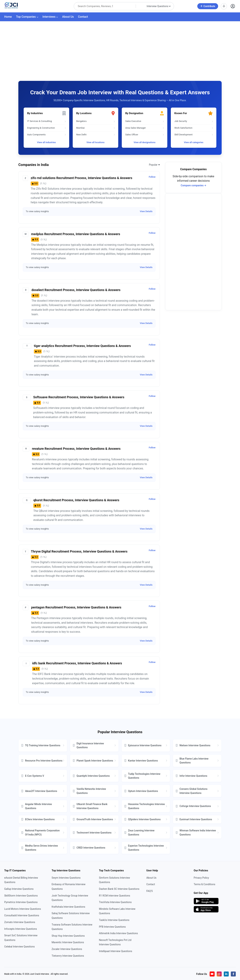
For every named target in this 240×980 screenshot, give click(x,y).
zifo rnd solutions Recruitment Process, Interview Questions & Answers (82, 178)
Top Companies (27, 17)
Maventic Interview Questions (68, 942)
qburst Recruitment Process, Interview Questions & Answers (76, 500)
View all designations (145, 142)
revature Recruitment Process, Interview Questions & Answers (76, 449)
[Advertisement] (120, 48)
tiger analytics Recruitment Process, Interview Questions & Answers (82, 346)
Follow (152, 177)
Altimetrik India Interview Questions (118, 933)
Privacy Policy (201, 878)
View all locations (95, 142)
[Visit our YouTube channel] (212, 974)
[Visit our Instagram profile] (219, 974)
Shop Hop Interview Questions (68, 936)
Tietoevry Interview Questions (68, 956)
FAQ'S (149, 891)
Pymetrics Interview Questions (21, 902)
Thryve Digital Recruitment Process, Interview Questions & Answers (79, 551)
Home (8, 17)
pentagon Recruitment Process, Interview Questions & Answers (76, 607)
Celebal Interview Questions (19, 947)
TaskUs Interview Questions (114, 920)
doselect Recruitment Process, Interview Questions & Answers (76, 290)
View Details (146, 211)
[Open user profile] (233, 6)
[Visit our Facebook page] (233, 974)
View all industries (46, 142)
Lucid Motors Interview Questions (23, 909)
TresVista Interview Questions (115, 902)
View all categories (194, 142)
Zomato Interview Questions (20, 922)
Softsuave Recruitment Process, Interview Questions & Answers (79, 397)
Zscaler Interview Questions (67, 949)
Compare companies (193, 185)
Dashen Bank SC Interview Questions (119, 889)
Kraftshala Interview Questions (68, 907)
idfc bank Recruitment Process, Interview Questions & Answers (77, 663)
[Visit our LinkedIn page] (226, 974)
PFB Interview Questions (112, 927)
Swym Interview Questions (66, 878)
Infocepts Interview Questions (21, 929)
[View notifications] (224, 6)
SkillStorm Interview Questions (21, 896)
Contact (83, 17)
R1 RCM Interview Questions (115, 896)
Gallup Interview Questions (19, 889)
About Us (68, 17)
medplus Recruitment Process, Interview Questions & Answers (76, 234)
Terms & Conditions (205, 884)
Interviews (50, 17)
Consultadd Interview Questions (22, 915)
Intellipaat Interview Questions (116, 951)
